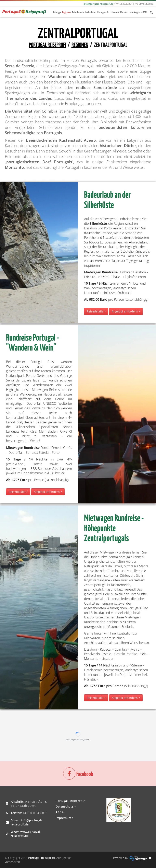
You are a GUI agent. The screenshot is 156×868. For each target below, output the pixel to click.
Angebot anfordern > (126, 311)
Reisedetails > (96, 311)
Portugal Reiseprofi (47, 45)
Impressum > (65, 818)
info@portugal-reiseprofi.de (98, 4)
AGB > (60, 812)
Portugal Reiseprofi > (70, 801)
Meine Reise (90, 12)
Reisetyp (57, 12)
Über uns (115, 12)
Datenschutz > (66, 806)
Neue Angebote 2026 (138, 12)
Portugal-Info (103, 12)
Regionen (66, 12)
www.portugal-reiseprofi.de (26, 834)
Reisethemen (78, 12)
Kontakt (124, 12)
